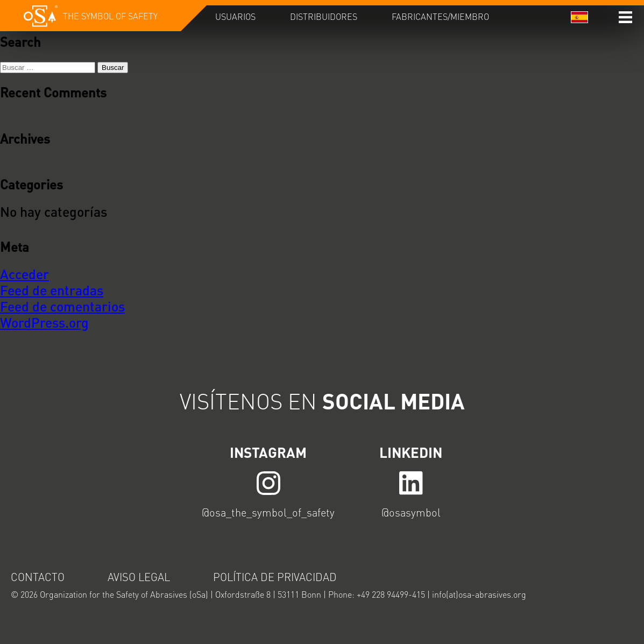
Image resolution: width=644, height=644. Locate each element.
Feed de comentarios (62, 306)
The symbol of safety (110, 16)
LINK (268, 482)
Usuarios (235, 16)
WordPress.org (44, 322)
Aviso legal (139, 577)
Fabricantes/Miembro (440, 16)
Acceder (24, 274)
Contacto (38, 577)
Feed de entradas (52, 290)
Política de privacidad (275, 577)
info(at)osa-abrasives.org (479, 594)
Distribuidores (324, 16)
